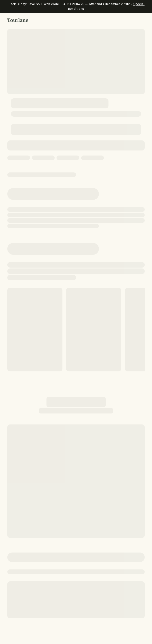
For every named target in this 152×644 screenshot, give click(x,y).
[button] (18, 20)
